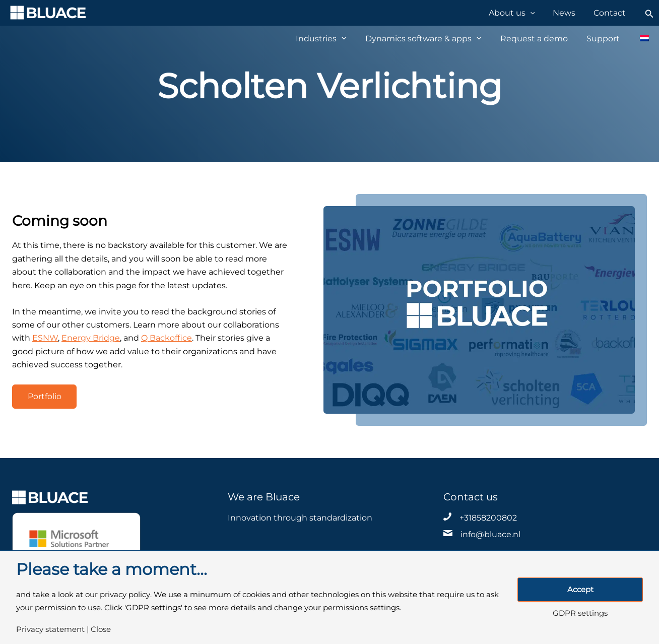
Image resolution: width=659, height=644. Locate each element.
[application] (540, 13)
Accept (580, 590)
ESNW (45, 338)
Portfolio (45, 396)
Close (101, 630)
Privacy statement (50, 630)
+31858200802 (488, 518)
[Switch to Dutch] (639, 38)
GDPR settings (580, 614)
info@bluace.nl (490, 534)
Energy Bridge (91, 338)
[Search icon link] (649, 13)
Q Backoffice (167, 338)
